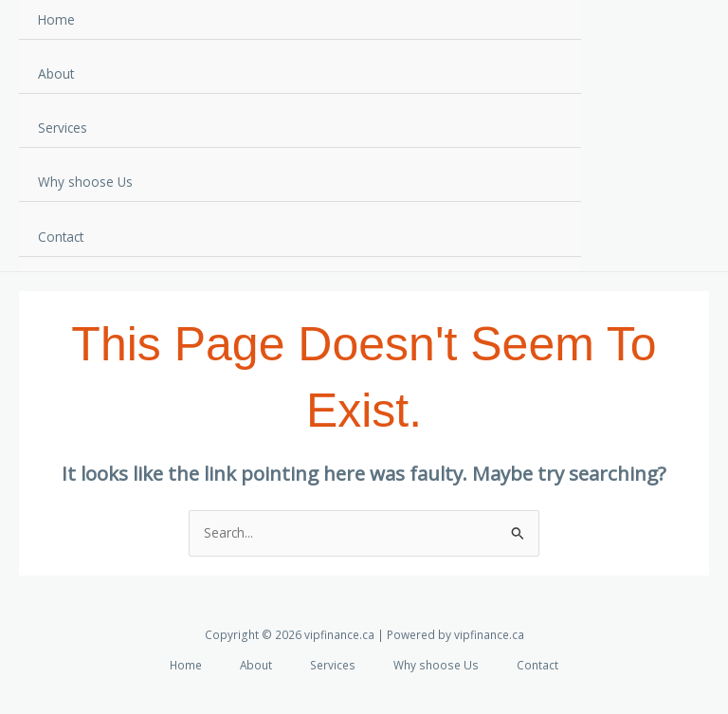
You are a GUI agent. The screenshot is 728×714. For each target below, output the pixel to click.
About (56, 73)
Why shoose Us (85, 182)
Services (63, 128)
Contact (61, 237)
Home (56, 19)
